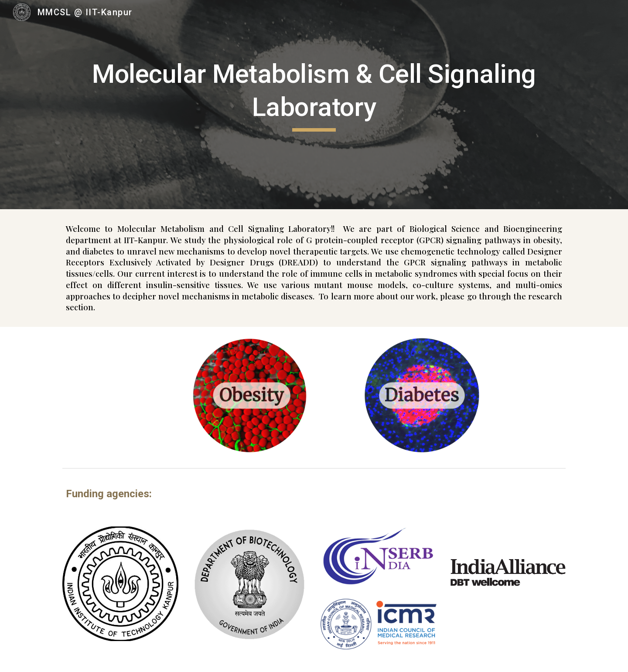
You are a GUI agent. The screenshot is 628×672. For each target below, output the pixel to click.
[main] (314, 98)
